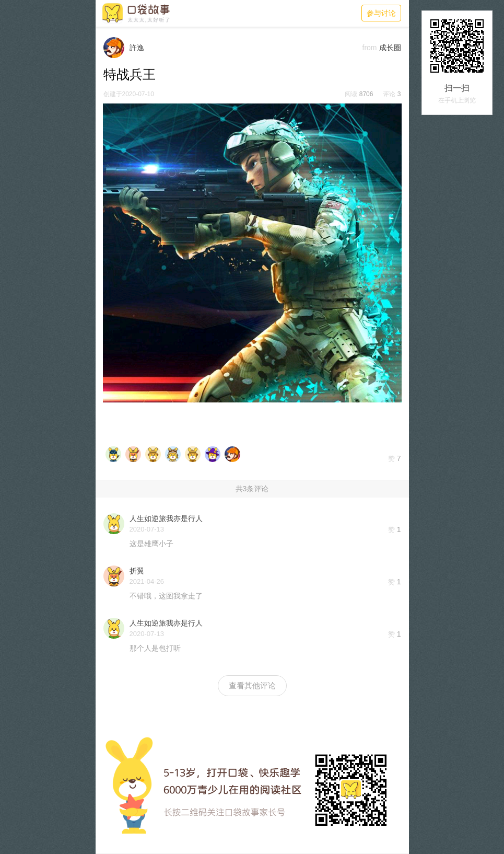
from (370, 48)
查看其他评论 (252, 685)
